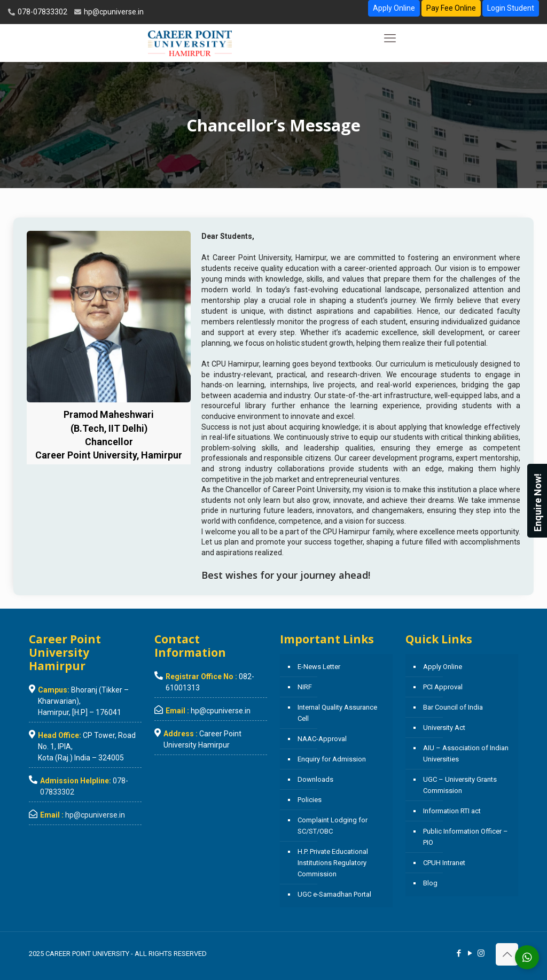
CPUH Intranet (444, 863)
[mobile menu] (390, 38)
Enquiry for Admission (332, 759)
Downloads (315, 779)
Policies (310, 800)
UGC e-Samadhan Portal (334, 894)
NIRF (305, 687)
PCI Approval (443, 687)
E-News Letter (319, 667)
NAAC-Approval (322, 739)
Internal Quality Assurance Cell (337, 713)
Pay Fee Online (451, 8)
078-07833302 (42, 12)
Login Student (511, 8)
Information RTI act (452, 811)
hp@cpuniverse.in (113, 12)
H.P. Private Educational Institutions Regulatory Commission (333, 863)
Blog (430, 883)
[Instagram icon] (481, 953)
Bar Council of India (453, 707)
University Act (444, 728)
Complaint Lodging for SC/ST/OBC (333, 826)
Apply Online (394, 8)
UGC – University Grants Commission (460, 785)
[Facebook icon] (459, 953)
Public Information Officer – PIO (466, 837)
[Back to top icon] (507, 954)
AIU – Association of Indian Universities (466, 753)
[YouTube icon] (470, 953)
